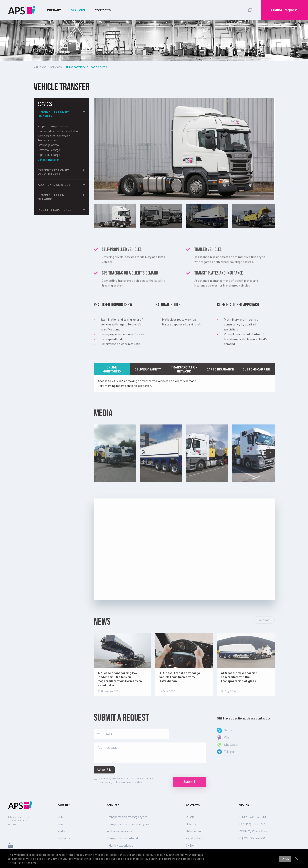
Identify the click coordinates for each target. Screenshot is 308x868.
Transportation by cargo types (53, 114)
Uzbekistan (193, 831)
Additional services (54, 185)
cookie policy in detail (130, 859)
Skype (228, 737)
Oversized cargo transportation (59, 131)
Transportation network (51, 197)
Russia (190, 817)
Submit (189, 788)
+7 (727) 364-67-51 (252, 839)
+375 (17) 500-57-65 (253, 824)
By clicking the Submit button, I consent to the (126, 785)
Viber (227, 744)
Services (78, 11)
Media (61, 831)
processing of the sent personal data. (121, 789)
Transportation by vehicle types (53, 173)
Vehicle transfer (48, 160)
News (102, 628)
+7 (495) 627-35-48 (252, 817)
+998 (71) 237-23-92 (253, 831)
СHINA (190, 846)
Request (284, 10)
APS (60, 817)
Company (54, 11)
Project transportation (53, 126)
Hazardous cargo (49, 150)
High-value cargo (49, 155)
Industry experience (54, 210)
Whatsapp (231, 751)
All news (264, 627)
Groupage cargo (48, 145)
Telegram (230, 758)
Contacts (103, 11)
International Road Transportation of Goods (19, 821)
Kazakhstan (194, 839)
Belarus (191, 824)
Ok (287, 859)
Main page (40, 67)
